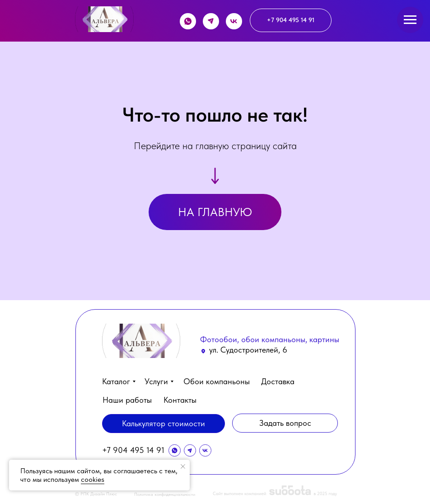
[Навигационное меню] (410, 20)
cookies (93, 479)
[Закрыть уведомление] (183, 466)
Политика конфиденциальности (165, 494)
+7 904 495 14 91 (133, 450)
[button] (285, 423)
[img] (104, 19)
